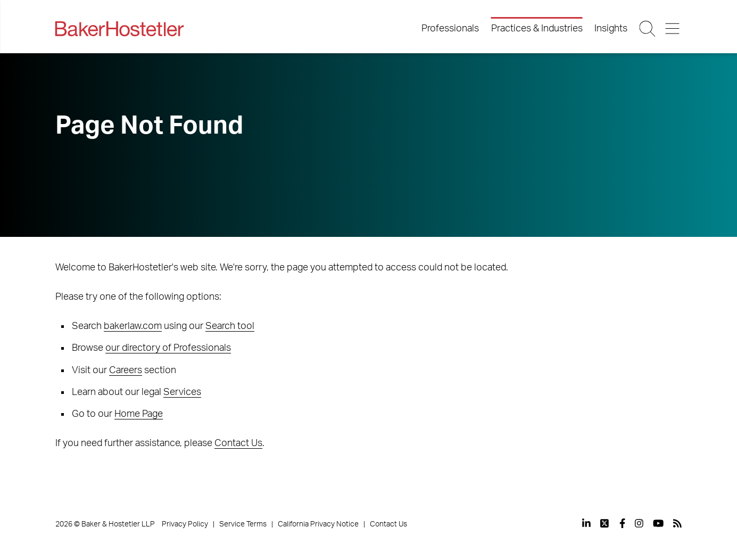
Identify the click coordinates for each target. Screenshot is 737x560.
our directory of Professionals (168, 348)
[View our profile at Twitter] (605, 523)
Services (182, 392)
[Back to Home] (120, 29)
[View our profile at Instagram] (639, 523)
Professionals (450, 29)
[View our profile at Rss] (677, 523)
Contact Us (238, 443)
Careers (126, 370)
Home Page (139, 414)
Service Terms (243, 524)
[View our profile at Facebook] (622, 523)
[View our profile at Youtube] (658, 523)
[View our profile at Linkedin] (586, 523)
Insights (611, 29)
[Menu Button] (673, 29)
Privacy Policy (185, 524)
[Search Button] (648, 29)
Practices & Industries (537, 29)
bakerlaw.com (133, 326)
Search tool (230, 326)
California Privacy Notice (318, 524)
